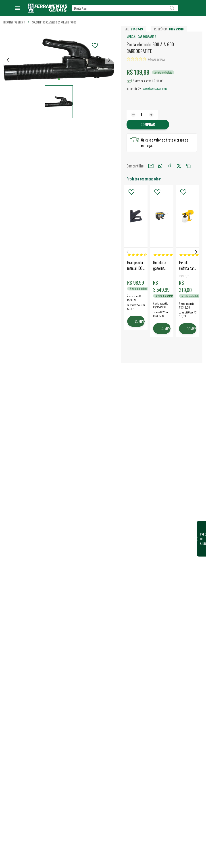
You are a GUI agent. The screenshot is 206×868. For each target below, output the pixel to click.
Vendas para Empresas (137, 642)
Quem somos (87, 628)
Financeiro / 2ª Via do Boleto (180, 637)
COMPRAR (140, 321)
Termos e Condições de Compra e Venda (93, 700)
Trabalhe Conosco (90, 642)
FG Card (171, 647)
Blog (81, 649)
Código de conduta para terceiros (93, 687)
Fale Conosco (87, 717)
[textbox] (125, 8)
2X (140, 88)
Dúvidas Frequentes (91, 709)
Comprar (148, 125)
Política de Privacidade (93, 677)
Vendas (127, 635)
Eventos (83, 656)
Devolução (85, 724)
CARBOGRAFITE (147, 36)
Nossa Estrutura (88, 635)
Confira (37, 651)
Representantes (132, 649)
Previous (127, 252)
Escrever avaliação (103, 572)
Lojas (125, 628)
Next (196, 252)
